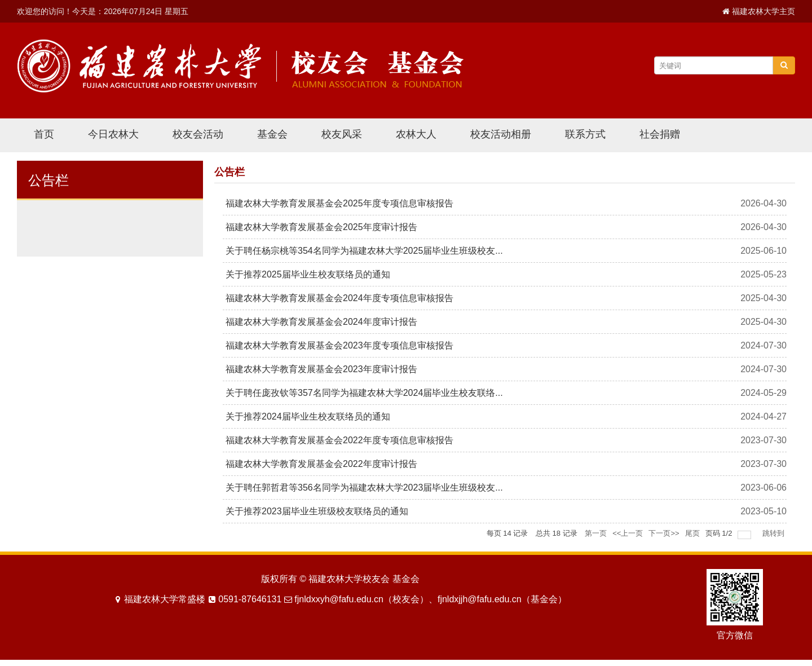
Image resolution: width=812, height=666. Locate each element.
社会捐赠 (660, 134)
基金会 (272, 134)
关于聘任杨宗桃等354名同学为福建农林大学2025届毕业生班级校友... (364, 251)
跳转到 (775, 533)
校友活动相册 (501, 134)
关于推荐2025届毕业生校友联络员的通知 (308, 274)
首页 (44, 134)
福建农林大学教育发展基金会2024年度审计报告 (321, 322)
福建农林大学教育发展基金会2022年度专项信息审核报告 (339, 440)
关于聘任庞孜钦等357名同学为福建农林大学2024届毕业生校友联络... (364, 393)
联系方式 (585, 134)
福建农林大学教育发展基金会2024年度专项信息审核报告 (339, 298)
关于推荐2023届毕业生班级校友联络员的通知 (317, 511)
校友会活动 (198, 134)
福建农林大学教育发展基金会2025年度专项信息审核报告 (339, 203)
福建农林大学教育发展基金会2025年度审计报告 (321, 227)
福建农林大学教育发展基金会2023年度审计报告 (321, 369)
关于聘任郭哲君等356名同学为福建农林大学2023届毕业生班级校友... (364, 488)
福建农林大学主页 (764, 11)
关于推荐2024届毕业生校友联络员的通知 (308, 416)
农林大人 (416, 134)
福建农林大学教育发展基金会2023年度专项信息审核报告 (339, 345)
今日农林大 (113, 134)
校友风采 (342, 134)
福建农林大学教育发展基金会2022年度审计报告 (321, 464)
